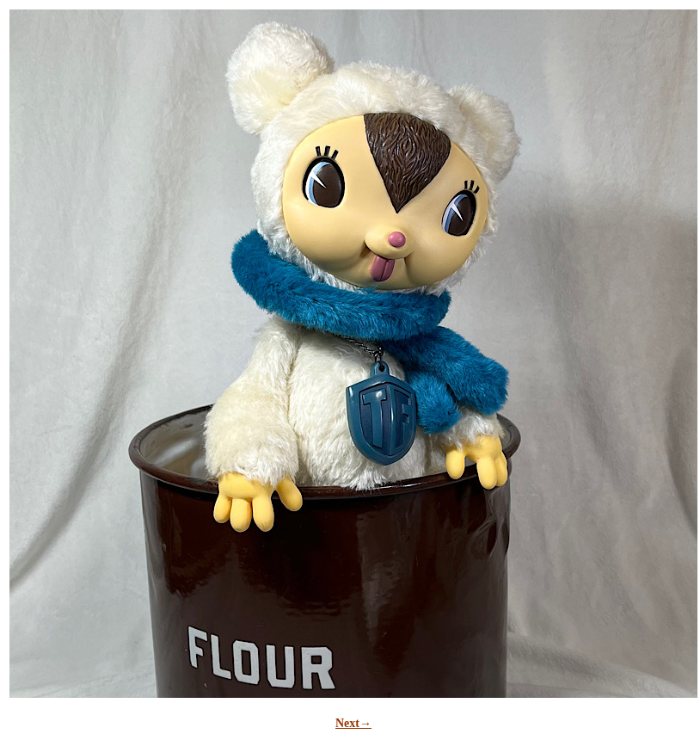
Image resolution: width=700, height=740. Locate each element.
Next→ (353, 723)
